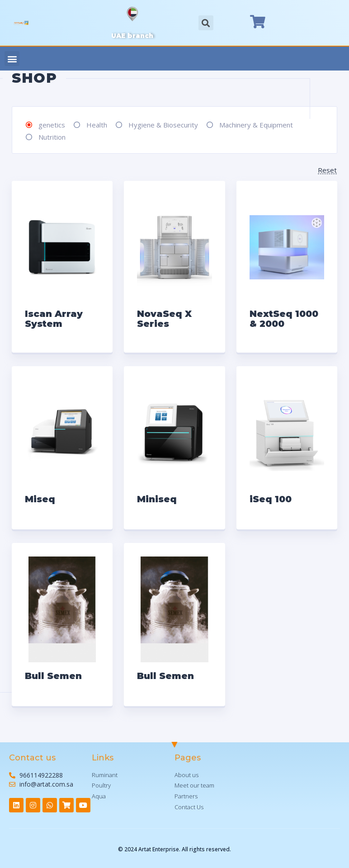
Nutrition (52, 137)
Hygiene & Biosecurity (163, 125)
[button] (12, 59)
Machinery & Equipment (256, 125)
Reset (327, 170)
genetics (52, 125)
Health (97, 125)
